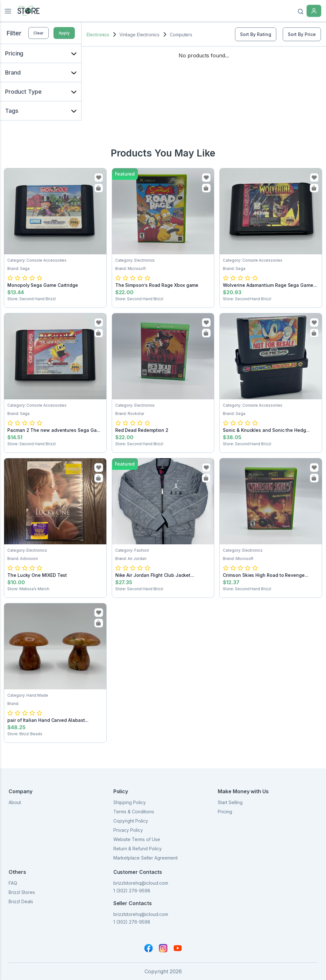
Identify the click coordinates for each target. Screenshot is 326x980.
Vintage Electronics (139, 35)
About (15, 802)
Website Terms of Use (137, 839)
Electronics (98, 35)
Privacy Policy (128, 830)
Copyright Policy (131, 821)
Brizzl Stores (22, 892)
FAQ (13, 883)
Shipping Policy (130, 802)
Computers (181, 35)
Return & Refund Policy (138, 849)
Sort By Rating (256, 34)
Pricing (225, 812)
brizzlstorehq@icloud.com (141, 883)
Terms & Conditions (134, 812)
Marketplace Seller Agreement (145, 858)
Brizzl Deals (21, 901)
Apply (64, 33)
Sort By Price (302, 34)
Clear (39, 33)
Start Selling (230, 802)
